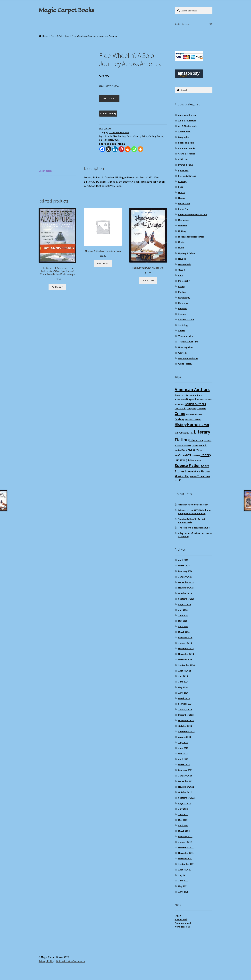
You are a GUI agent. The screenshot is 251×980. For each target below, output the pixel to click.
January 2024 (185, 709)
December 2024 (186, 648)
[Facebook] (102, 149)
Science (182, 314)
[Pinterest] (121, 149)
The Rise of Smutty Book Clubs (194, 528)
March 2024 (184, 698)
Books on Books (186, 143)
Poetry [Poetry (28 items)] (206, 455)
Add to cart (109, 98)
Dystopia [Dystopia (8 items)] (189, 414)
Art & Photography (188, 126)
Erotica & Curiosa (187, 176)
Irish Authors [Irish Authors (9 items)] (180, 433)
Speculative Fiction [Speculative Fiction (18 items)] (197, 471)
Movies (182, 242)
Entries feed (181, 919)
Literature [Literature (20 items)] (196, 440)
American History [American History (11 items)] (183, 395)
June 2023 (183, 748)
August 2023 (184, 737)
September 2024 (186, 665)
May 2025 (183, 621)
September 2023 (186, 732)
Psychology (184, 298)
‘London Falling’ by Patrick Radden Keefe (192, 521)
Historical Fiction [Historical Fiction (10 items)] (193, 419)
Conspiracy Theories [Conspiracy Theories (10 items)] (196, 408)
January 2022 (185, 842)
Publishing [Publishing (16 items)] (181, 460)
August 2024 (184, 671)
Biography (184, 137)
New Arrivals (185, 264)
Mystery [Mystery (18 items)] (193, 450)
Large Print (184, 209)
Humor (182, 198)
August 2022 (184, 803)
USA (116, 140)
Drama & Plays (186, 165)
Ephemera (183, 170)
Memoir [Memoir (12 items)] (203, 445)
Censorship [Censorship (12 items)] (180, 408)
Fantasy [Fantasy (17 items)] (180, 419)
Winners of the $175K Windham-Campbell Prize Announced (194, 512)
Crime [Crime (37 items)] (180, 413)
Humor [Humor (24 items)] (204, 425)
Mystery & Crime (187, 253)
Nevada (182, 259)
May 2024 (183, 687)
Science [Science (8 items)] (198, 460)
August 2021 (184, 870)
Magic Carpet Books (66, 10)
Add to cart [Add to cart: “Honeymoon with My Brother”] (148, 280)
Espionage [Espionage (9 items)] (198, 414)
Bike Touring (119, 136)
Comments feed (183, 923)
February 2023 (185, 770)
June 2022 (183, 814)
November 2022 (186, 787)
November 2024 (186, 654)
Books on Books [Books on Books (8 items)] (205, 399)
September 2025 (186, 599)
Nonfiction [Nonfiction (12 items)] (180, 455)
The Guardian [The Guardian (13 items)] (182, 476)
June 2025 (183, 615)
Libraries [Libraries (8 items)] (190, 433)
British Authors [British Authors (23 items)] (195, 404)
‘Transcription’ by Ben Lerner (193, 505)
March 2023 (184, 765)
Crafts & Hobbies (187, 154)
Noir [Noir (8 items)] (200, 450)
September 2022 (186, 798)
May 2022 (183, 820)
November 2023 (186, 720)
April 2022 (183, 825)
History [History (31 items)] (181, 425)
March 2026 (184, 566)
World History (185, 364)
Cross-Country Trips (137, 136)
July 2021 (183, 875)
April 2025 (183, 626)
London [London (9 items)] (195, 445)
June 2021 (183, 881)
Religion (182, 308)
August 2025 (184, 604)
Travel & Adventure (60, 36)
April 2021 (183, 892)
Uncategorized (186, 347)
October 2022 (185, 792)
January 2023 (185, 776)
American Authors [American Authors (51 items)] (192, 389)
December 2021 (186, 848)
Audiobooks (184, 132)
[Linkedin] (115, 149)
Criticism (183, 159)
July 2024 (183, 676)
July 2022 (183, 809)
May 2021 (183, 886)
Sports (182, 331)
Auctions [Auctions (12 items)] (197, 395)
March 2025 (184, 632)
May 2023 (183, 754)
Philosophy (184, 281)
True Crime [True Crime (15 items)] (204, 476)
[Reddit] (128, 149)
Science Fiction (186, 320)
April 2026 (183, 560)
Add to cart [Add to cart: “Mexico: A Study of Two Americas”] (103, 264)
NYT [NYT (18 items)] (189, 455)
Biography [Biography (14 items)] (192, 399)
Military (182, 231)
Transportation (186, 336)
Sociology (183, 325)
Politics (182, 292)
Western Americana (188, 358)
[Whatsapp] (134, 149)
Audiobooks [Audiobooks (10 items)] (180, 399)
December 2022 (186, 781)
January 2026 (185, 577)
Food (181, 187)
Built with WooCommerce (71, 961)
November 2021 (186, 853)
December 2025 (186, 582)
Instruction (184, 204)
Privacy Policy (46, 961)
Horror (182, 192)
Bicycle (108, 136)
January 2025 (185, 643)
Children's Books (187, 148)
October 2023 (185, 726)
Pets (181, 275)
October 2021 (185, 859)
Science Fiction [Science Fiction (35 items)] (188, 465)
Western (182, 353)
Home (45, 36)
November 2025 (186, 588)
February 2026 (185, 571)
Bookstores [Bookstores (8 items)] (179, 404)
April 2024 (183, 693)
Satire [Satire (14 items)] (191, 460)
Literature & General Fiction (192, 214)
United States (106, 140)
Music (181, 248)
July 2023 (183, 742)
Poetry (182, 286)
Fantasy (182, 181)
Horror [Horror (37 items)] (193, 425)
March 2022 (184, 831)
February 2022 (185, 836)
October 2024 (185, 660)
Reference (183, 303)
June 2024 (183, 682)
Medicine (183, 226)
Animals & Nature (187, 121)
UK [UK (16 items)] (179, 480)
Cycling (152, 136)
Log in (178, 916)
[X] (109, 149)
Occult (182, 270)
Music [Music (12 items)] (184, 450)
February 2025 (185, 638)
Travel (160, 136)
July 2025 (183, 610)
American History (187, 115)
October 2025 (185, 593)
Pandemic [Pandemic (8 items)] (196, 456)
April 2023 (183, 759)
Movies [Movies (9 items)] (178, 450)
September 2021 (186, 864)
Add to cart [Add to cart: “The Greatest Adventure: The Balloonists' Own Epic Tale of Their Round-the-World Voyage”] (58, 287)
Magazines (184, 220)
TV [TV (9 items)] (176, 481)
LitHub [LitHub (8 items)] (189, 446)
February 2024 (185, 704)
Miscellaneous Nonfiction (191, 237)
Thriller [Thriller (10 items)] (193, 476)
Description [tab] (45, 171)
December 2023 (186, 715)
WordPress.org (182, 927)
